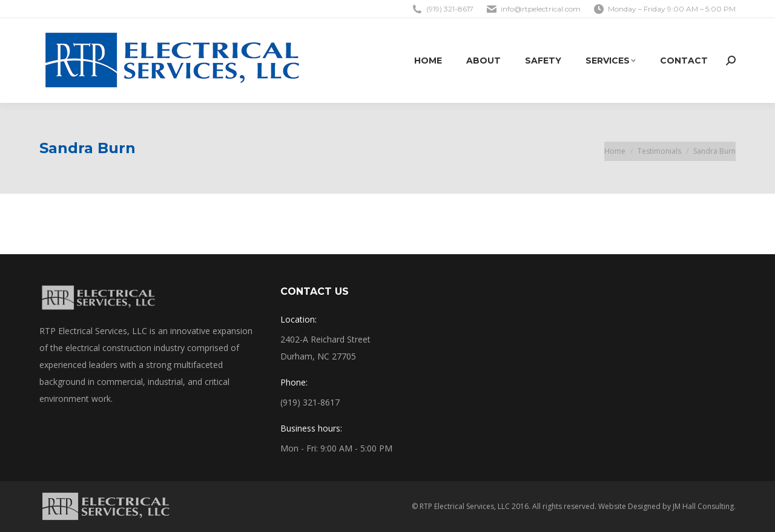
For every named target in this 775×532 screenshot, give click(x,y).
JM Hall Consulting (703, 506)
